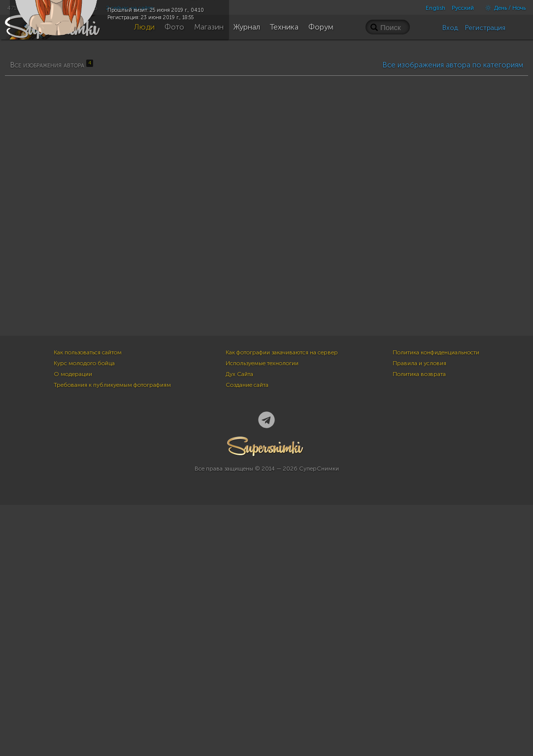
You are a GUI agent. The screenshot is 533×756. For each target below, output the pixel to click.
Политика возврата (419, 625)
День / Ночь (503, 8)
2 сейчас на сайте (130, 8)
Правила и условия (419, 614)
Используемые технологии (262, 614)
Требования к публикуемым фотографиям (112, 636)
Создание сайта (247, 636)
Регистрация (485, 28)
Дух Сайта (239, 625)
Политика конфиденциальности (436, 603)
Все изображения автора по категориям (453, 311)
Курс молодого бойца (84, 614)
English (435, 8)
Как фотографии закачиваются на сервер (282, 603)
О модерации (73, 625)
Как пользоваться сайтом (88, 603)
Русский (463, 8)
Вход (450, 28)
